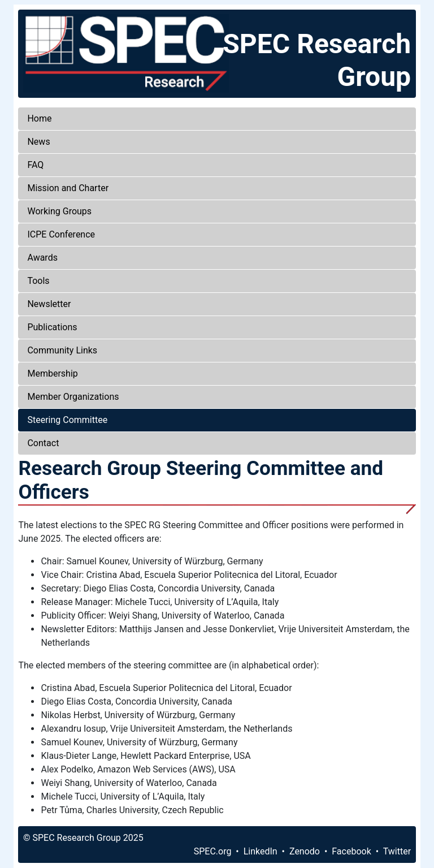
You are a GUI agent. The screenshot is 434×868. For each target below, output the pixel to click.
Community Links (62, 350)
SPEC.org (213, 851)
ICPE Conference (61, 234)
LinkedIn (261, 851)
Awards (42, 258)
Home (39, 118)
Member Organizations (73, 397)
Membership (52, 373)
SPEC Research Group (317, 60)
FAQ (35, 165)
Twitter (397, 851)
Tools (38, 281)
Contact (43, 443)
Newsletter (49, 304)
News (38, 142)
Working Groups (59, 211)
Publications (52, 327)
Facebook (351, 851)
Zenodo (305, 851)
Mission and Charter (68, 188)
